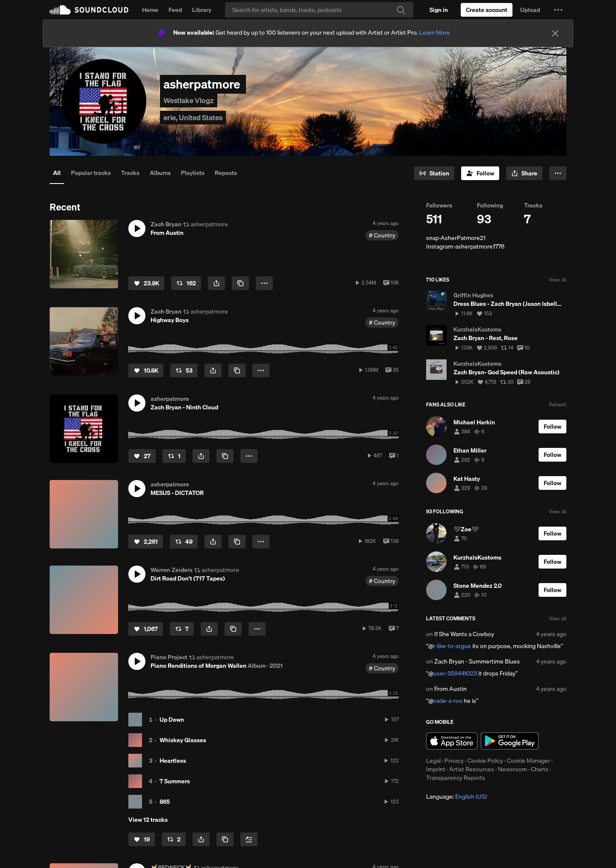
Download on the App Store (452, 741)
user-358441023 (455, 673)
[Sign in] (439, 10)
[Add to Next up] (249, 839)
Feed (175, 10)
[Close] (555, 33)
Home (150, 10)
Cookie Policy (485, 761)
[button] (558, 10)
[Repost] (186, 283)
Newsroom (512, 769)
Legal (433, 761)
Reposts (226, 173)
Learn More (435, 33)
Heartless (173, 761)
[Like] (146, 283)
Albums (160, 173)
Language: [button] (456, 797)
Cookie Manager (529, 761)
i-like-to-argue (452, 646)
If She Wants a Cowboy (464, 634)
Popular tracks (91, 173)
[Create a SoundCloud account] (487, 10)
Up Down (172, 720)
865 (165, 802)
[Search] (319, 10)
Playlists (193, 173)
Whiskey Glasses (183, 740)
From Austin (450, 689)
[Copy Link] (240, 283)
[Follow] (480, 173)
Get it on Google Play (510, 741)
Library (202, 10)
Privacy (454, 761)
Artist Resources (472, 769)
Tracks (130, 173)
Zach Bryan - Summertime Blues (477, 661)
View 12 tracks (148, 820)
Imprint (436, 769)
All (57, 173)
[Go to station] (434, 173)
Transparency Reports (456, 778)
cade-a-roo (448, 701)
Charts (540, 769)
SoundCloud (89, 10)
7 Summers (175, 781)
